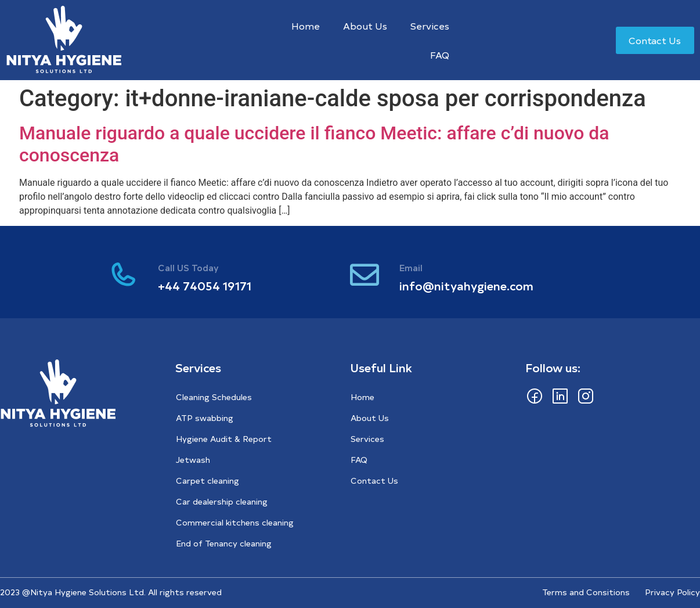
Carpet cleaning (208, 481)
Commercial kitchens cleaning (235, 522)
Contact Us (374, 481)
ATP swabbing (205, 418)
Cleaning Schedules (214, 397)
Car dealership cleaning (222, 501)
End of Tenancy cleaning (224, 543)
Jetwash (193, 460)
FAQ (440, 55)
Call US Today (188, 267)
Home (306, 26)
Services (430, 26)
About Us (365, 26)
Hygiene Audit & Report (224, 439)
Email (411, 267)
